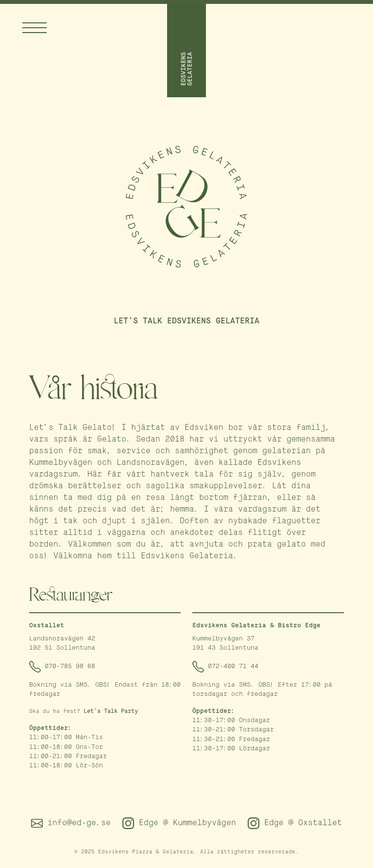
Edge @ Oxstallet (295, 823)
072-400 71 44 (225, 667)
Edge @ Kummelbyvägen (179, 823)
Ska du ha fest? (84, 711)
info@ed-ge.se (71, 823)
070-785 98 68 (62, 667)
